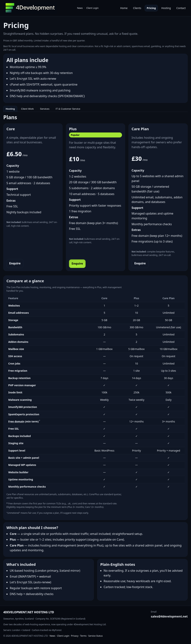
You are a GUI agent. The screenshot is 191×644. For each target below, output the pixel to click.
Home (124, 8)
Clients (137, 8)
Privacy (75, 636)
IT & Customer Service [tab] (68, 109)
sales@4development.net (169, 616)
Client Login (92, 8)
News (80, 8)
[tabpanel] (95, 356)
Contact (181, 8)
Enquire (15, 263)
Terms (83, 636)
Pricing (151, 8)
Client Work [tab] (28, 109)
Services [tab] (45, 109)
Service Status (95, 636)
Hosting (166, 8)
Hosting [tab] (10, 109)
